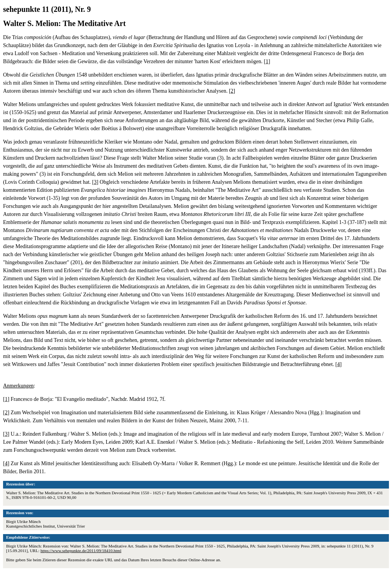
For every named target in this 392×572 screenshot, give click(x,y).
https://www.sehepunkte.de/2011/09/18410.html (81, 551)
